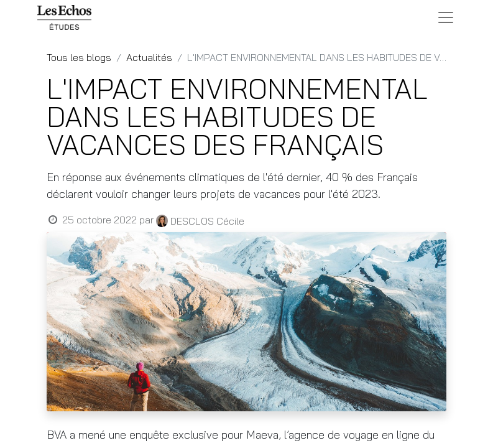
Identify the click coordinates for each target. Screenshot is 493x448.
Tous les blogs (79, 57)
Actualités (149, 57)
